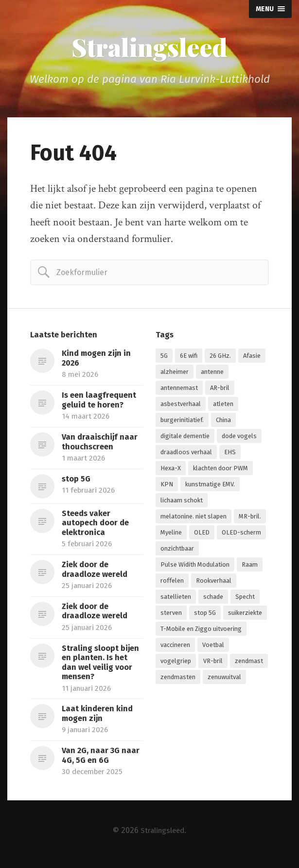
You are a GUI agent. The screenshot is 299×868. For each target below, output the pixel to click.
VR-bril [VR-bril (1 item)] (213, 662)
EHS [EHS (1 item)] (230, 453)
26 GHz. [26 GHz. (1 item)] (220, 357)
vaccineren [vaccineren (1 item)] (175, 646)
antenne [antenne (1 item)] (212, 373)
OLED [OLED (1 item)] (202, 534)
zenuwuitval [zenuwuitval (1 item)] (224, 678)
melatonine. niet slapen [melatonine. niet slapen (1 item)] (193, 518)
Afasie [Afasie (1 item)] (252, 357)
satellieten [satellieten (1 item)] (176, 598)
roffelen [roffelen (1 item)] (172, 582)
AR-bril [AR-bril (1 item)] (220, 389)
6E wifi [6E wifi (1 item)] (189, 357)
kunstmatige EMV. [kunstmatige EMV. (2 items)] (210, 486)
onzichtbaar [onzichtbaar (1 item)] (177, 550)
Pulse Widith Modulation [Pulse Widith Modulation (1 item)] (195, 566)
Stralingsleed (150, 48)
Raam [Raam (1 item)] (250, 566)
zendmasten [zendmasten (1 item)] (178, 678)
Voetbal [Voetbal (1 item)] (213, 646)
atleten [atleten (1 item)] (223, 405)
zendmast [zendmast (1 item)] (249, 662)
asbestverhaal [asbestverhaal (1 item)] (181, 405)
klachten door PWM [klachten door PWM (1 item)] (220, 470)
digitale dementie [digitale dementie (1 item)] (185, 437)
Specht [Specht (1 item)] (245, 598)
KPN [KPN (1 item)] (167, 486)
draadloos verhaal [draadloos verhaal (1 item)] (186, 453)
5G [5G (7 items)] (164, 357)
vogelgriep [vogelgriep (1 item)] (176, 662)
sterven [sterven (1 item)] (171, 614)
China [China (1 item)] (223, 421)
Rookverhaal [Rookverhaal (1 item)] (214, 582)
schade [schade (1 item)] (213, 598)
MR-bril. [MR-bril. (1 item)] (250, 518)
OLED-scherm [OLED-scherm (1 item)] (241, 534)
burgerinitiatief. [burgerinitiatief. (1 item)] (182, 421)
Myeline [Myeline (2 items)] (171, 534)
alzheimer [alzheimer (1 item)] (175, 373)
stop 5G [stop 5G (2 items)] (205, 614)
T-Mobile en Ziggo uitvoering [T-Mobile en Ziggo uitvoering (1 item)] (201, 630)
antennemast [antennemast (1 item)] (179, 389)
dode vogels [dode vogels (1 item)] (239, 437)
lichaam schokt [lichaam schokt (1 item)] (182, 502)
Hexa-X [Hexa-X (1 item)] (171, 470)
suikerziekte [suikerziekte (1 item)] (245, 614)
